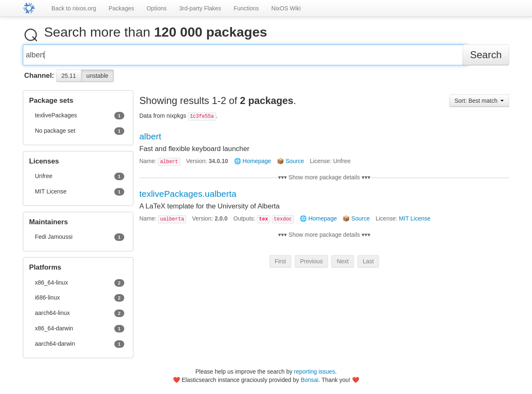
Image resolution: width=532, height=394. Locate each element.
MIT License (415, 222)
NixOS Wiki (286, 8)
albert (150, 140)
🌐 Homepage (252, 164)
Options (157, 8)
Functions (246, 8)
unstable (97, 79)
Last (368, 265)
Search (486, 58)
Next (343, 265)
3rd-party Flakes (200, 8)
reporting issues (314, 372)
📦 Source (290, 164)
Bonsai (309, 380)
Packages (121, 8)
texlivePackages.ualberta (188, 197)
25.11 (69, 79)
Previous (311, 265)
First (280, 265)
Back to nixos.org (74, 8)
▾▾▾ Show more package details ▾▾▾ (324, 181)
